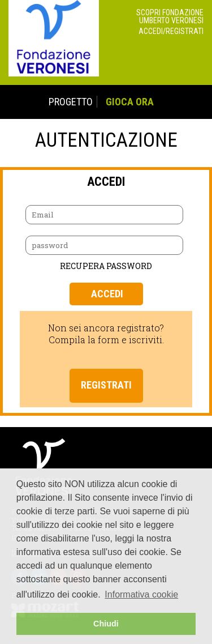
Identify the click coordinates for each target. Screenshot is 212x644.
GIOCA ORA (130, 102)
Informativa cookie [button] (141, 594)
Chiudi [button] (106, 624)
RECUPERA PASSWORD (106, 266)
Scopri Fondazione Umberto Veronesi (170, 16)
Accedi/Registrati (171, 31)
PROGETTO (71, 102)
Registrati (106, 385)
